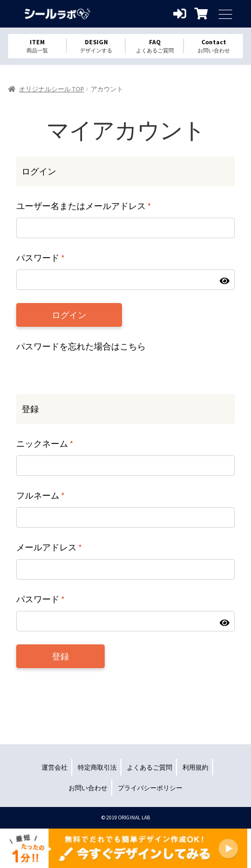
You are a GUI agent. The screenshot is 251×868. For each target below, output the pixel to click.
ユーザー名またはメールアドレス (84, 206)
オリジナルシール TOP (51, 89)
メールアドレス (49, 547)
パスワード (40, 258)
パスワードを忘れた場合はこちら (81, 346)
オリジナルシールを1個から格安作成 (57, 14)
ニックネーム (45, 443)
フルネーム (40, 495)
